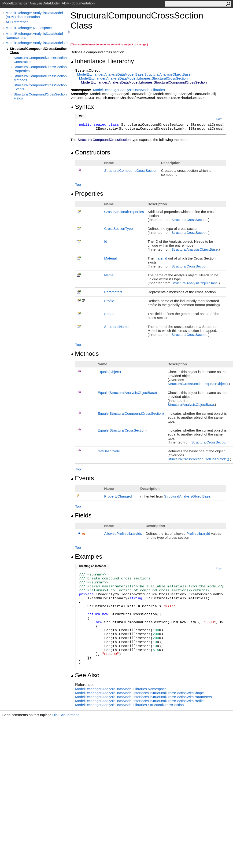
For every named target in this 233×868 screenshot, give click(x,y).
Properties (87, 194)
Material (110, 258)
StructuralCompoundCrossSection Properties (40, 69)
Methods (85, 354)
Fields (81, 515)
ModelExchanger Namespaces (30, 28)
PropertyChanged (118, 496)
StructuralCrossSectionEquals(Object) (198, 384)
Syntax (82, 107)
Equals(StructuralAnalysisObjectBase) (127, 393)
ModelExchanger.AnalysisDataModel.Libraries (37, 43)
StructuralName (116, 327)
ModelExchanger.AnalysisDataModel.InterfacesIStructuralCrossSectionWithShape (139, 693)
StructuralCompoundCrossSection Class (39, 51)
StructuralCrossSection (189, 220)
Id (106, 241)
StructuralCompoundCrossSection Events (40, 87)
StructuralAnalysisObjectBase (195, 249)
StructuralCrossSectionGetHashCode (198, 459)
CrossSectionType (118, 229)
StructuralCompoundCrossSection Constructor (40, 60)
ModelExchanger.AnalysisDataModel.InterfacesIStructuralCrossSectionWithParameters (144, 697)
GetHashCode (109, 451)
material (161, 258)
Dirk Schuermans (66, 715)
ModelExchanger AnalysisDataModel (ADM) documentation (34, 15)
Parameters (113, 292)
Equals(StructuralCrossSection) (122, 430)
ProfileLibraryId (198, 533)
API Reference (17, 22)
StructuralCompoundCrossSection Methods (40, 78)
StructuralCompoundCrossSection (131, 170)
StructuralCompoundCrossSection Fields (40, 96)
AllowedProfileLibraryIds (123, 533)
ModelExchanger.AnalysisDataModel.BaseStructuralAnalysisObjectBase (134, 74)
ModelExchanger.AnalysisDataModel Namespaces (34, 36)
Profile (109, 301)
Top (78, 185)
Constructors (90, 152)
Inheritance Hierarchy (102, 61)
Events (82, 478)
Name (109, 275)
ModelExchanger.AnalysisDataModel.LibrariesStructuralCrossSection (133, 78)
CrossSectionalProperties (124, 212)
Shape (109, 314)
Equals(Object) (109, 372)
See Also (85, 675)
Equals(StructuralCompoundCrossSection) (131, 413)
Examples (86, 557)
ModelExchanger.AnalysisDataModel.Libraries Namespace (121, 689)
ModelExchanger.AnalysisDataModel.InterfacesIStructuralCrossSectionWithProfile (139, 701)
